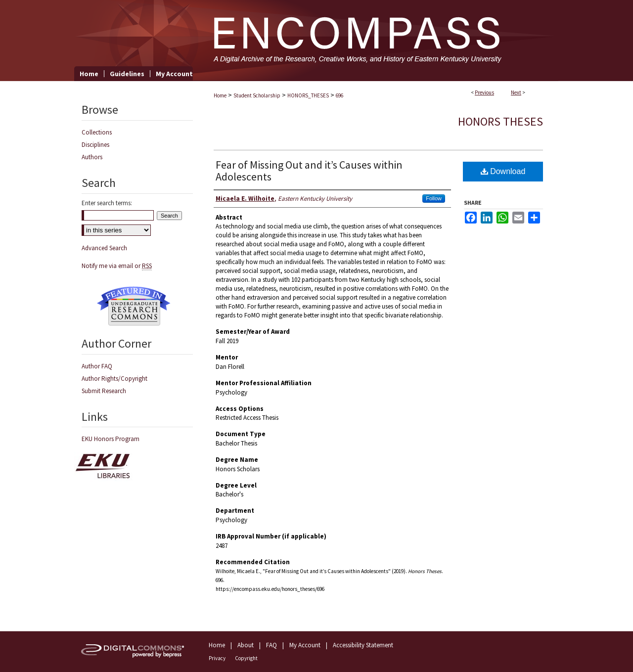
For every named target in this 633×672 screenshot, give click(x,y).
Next (516, 92)
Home (220, 95)
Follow (434, 198)
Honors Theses (500, 121)
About (246, 645)
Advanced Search (104, 248)
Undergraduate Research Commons (134, 306)
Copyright (246, 658)
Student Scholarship (257, 95)
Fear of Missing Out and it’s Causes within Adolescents (309, 171)
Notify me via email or (117, 266)
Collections (97, 132)
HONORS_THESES (308, 95)
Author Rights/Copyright (114, 379)
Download (503, 171)
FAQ (271, 645)
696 (339, 95)
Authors (92, 157)
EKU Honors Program (111, 439)
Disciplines (95, 145)
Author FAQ (97, 366)
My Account (305, 645)
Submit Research (104, 391)
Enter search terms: (107, 203)
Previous (484, 92)
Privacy (217, 658)
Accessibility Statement (363, 645)
